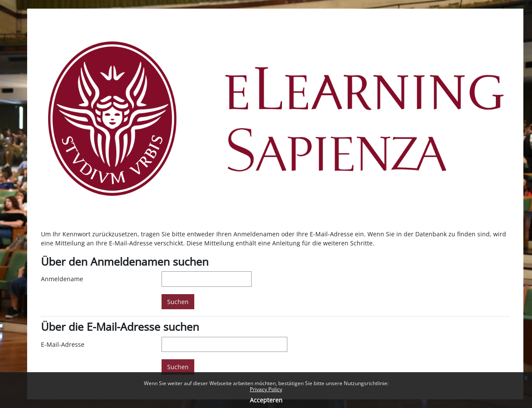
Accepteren (266, 400)
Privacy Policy (266, 389)
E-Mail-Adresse (63, 344)
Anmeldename (62, 279)
